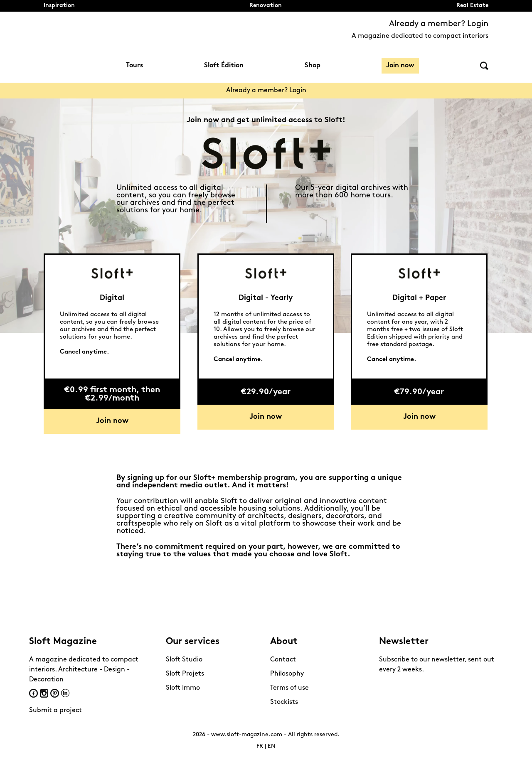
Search (484, 66)
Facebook (33, 693)
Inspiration (59, 6)
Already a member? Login (439, 24)
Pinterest (55, 693)
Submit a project (55, 710)
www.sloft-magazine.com (247, 735)
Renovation (266, 6)
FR (260, 746)
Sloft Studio (184, 660)
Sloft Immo (183, 688)
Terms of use (289, 688)
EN (272, 746)
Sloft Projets (185, 674)
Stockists (284, 702)
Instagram (44, 693)
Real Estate (472, 6)
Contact (283, 660)
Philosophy (287, 674)
